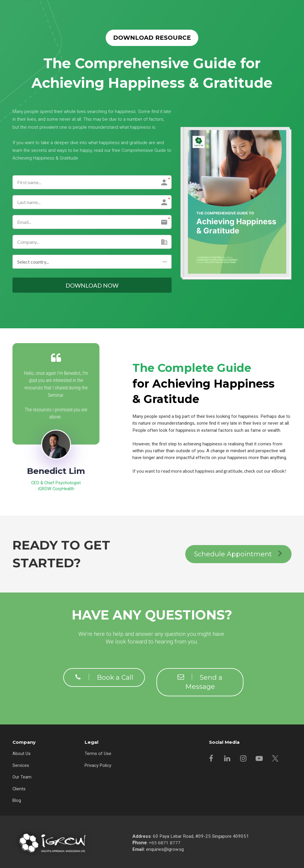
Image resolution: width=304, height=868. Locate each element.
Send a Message (200, 683)
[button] (92, 262)
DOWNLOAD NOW (92, 286)
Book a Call (104, 678)
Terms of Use (98, 754)
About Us (22, 754)
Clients (19, 789)
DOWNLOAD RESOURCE (152, 38)
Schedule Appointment (238, 555)
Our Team (22, 777)
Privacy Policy (98, 766)
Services (21, 766)
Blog (17, 801)
